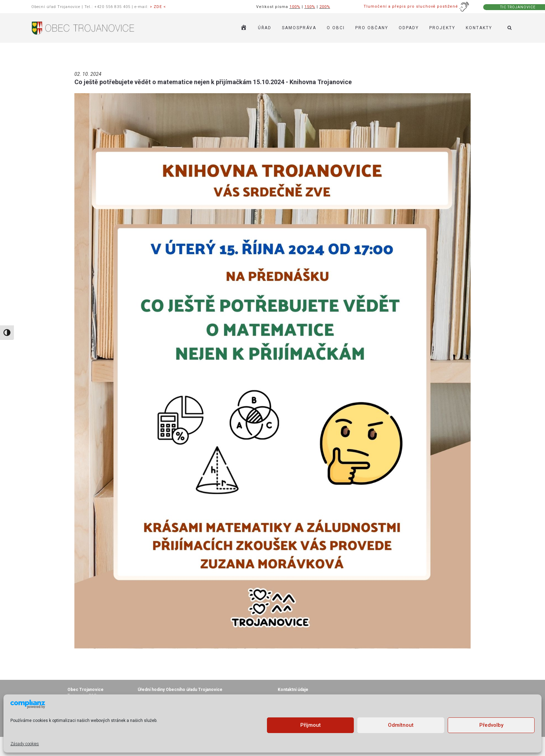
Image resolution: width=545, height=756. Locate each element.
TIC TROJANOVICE (518, 7)
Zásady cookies (25, 744)
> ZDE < (158, 7)
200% (325, 7)
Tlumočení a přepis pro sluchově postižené (416, 6)
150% (310, 7)
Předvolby (491, 725)
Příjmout (311, 725)
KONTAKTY (479, 28)
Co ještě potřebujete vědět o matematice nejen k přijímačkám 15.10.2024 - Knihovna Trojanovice (213, 82)
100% (295, 7)
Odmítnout (401, 725)
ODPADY (409, 28)
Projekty (442, 28)
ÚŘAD (265, 28)
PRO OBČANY (372, 28)
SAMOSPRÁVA (299, 28)
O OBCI (336, 28)
